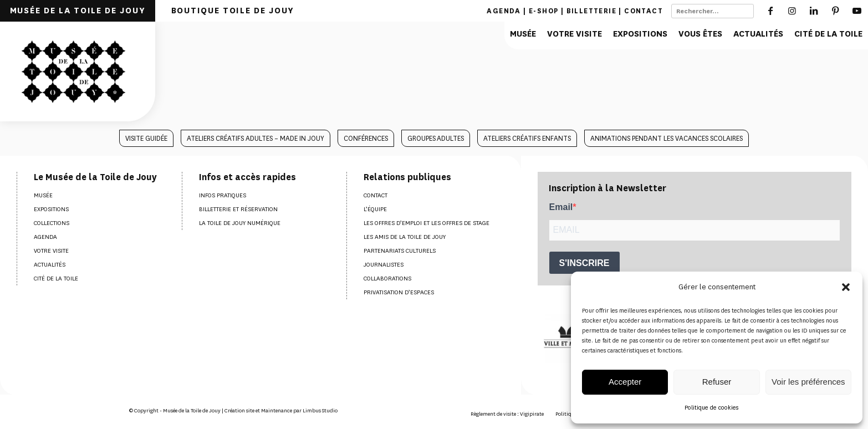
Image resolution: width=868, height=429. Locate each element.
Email (561, 207)
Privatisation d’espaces (399, 292)
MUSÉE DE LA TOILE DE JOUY (78, 11)
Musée (43, 195)
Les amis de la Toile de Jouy (405, 237)
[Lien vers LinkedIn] (814, 11)
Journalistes (384, 265)
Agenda (504, 11)
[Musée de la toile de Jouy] (78, 71)
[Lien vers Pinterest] (836, 11)
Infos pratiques (223, 195)
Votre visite (51, 251)
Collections (52, 223)
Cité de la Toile (56, 279)
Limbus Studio (320, 410)
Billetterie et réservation (238, 209)
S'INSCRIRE (584, 263)
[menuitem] (78, 11)
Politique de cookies (711, 408)
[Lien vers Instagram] (792, 11)
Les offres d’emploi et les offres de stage (427, 223)
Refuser (717, 382)
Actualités (50, 265)
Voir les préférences (808, 382)
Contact (644, 11)
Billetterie (591, 11)
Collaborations (387, 279)
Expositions (51, 209)
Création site (239, 410)
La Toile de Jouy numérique (240, 223)
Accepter (625, 382)
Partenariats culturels (400, 251)
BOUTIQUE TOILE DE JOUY (233, 11)
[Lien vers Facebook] (771, 11)
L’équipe (375, 209)
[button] (846, 287)
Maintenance (277, 410)
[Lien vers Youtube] (857, 11)
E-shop (543, 11)
